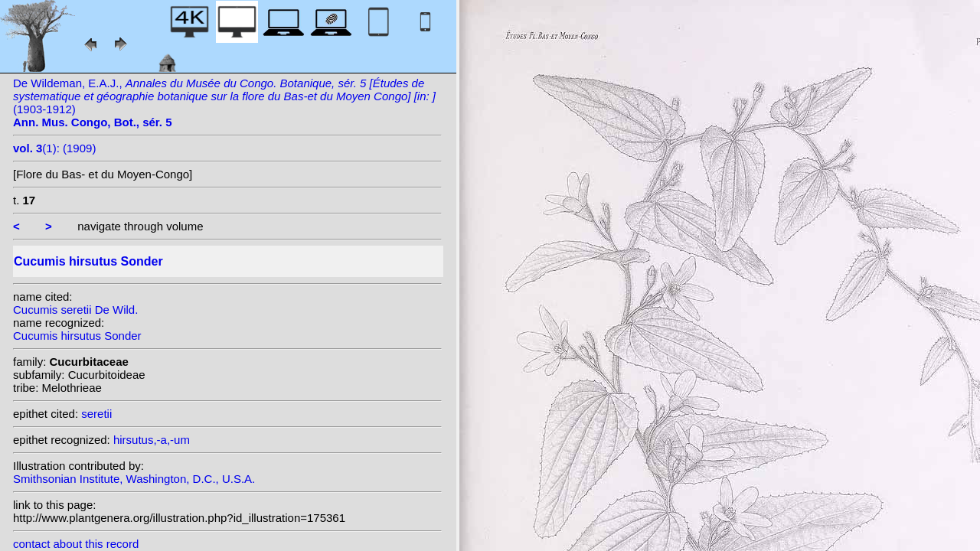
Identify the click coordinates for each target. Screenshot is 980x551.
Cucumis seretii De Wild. (75, 310)
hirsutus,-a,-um (152, 440)
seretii (96, 414)
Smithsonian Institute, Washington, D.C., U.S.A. (134, 479)
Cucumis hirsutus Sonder (77, 336)
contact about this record (76, 544)
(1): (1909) (54, 148)
